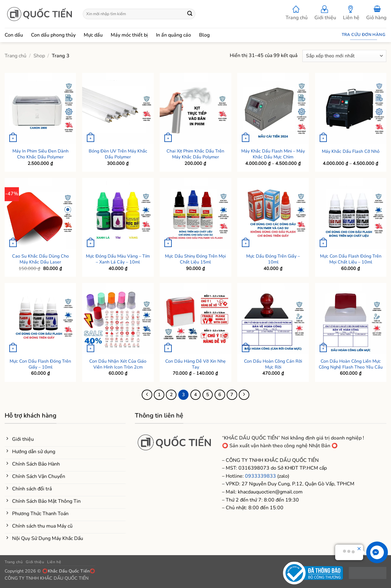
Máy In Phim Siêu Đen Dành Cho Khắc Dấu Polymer (40, 154)
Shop (39, 56)
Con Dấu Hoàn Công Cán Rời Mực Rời (273, 364)
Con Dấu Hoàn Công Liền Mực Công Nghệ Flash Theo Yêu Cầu (351, 364)
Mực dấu (93, 35)
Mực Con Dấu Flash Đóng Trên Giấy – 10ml (40, 364)
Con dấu (14, 35)
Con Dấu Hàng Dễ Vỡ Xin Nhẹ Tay (195, 364)
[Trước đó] (147, 395)
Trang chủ (297, 13)
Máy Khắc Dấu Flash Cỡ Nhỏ (351, 151)
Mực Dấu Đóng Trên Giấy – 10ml (273, 259)
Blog (204, 35)
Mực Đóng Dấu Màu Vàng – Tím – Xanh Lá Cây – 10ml (118, 259)
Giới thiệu (325, 13)
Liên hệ (351, 13)
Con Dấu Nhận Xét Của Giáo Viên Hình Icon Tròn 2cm (118, 364)
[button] (376, 14)
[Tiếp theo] (244, 395)
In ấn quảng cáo (173, 35)
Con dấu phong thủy (53, 35)
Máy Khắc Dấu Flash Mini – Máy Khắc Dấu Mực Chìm (273, 154)
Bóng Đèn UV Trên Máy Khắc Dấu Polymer (118, 154)
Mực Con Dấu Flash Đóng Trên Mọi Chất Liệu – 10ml (351, 259)
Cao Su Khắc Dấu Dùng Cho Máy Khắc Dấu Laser (40, 259)
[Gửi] (190, 14)
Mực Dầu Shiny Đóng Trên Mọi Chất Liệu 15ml (195, 259)
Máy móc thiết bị (129, 35)
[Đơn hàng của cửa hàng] (344, 56)
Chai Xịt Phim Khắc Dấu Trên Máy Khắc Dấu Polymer (195, 154)
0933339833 (260, 476)
